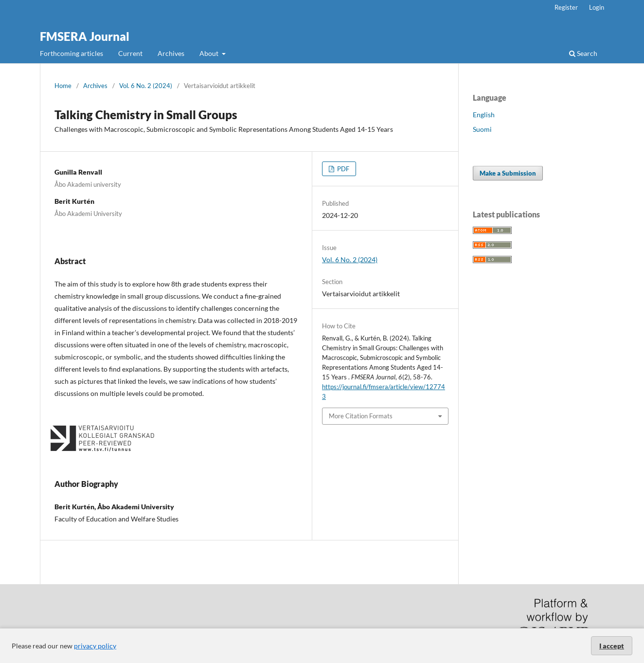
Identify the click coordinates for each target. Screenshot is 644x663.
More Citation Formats (361, 416)
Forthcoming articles (72, 53)
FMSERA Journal (85, 36)
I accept (612, 646)
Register (566, 7)
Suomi (482, 129)
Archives (171, 53)
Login (597, 7)
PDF (342, 169)
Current (130, 53)
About (210, 53)
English (484, 115)
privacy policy (95, 646)
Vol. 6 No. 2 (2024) (146, 86)
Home (63, 86)
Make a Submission (508, 173)
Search (583, 53)
